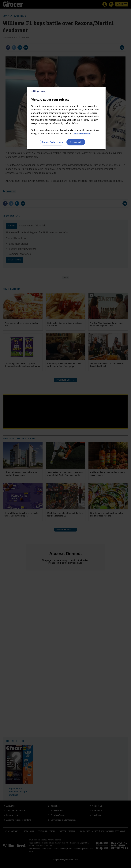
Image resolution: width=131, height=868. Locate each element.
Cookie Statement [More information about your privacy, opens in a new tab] (82, 134)
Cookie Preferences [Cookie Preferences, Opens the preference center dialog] (52, 142)
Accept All (76, 142)
